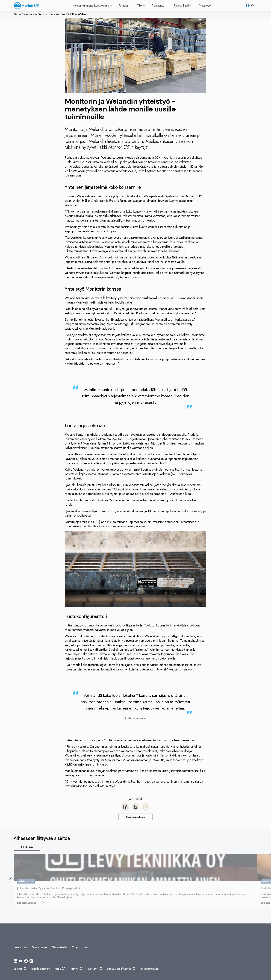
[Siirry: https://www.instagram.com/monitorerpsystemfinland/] (31, 962)
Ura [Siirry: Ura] (86, 947)
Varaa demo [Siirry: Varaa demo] (39, 947)
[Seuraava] (261, 880)
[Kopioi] (146, 807)
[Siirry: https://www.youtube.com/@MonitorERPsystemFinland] (21, 962)
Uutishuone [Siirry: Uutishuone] (20, 947)
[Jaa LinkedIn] (135, 807)
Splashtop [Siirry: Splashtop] (18, 969)
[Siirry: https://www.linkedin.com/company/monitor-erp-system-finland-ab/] (15, 962)
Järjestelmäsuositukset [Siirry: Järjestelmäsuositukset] (40, 969)
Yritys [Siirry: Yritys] (75, 947)
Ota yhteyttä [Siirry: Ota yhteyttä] (59, 947)
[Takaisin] (10, 880)
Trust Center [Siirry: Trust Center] (93, 969)
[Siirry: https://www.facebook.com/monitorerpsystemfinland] (26, 962)
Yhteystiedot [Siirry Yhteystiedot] (205, 6)
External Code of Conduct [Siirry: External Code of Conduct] (119, 969)
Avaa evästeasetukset (149, 969)
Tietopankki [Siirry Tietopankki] (159, 6)
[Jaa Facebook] (125, 807)
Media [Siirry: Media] (58, 969)
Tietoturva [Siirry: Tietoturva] (74, 969)
